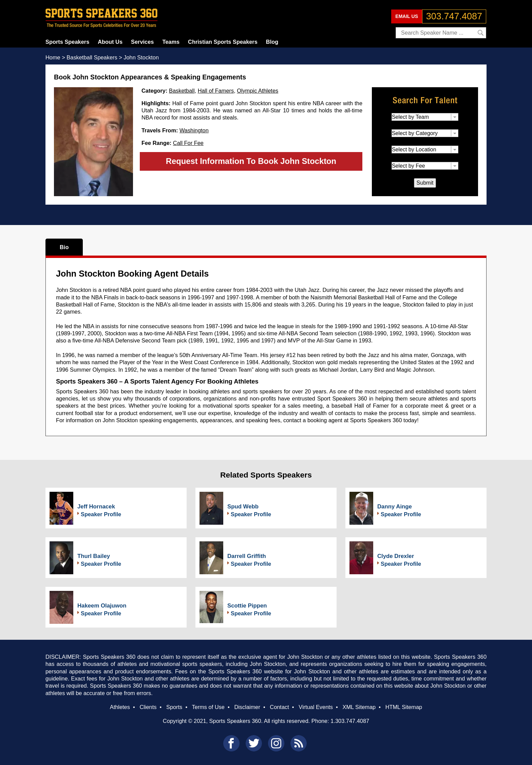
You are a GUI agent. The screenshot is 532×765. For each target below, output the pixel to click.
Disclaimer (247, 707)
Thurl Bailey (94, 556)
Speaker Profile (101, 514)
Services (142, 42)
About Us (110, 42)
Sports (174, 707)
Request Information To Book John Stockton (251, 161)
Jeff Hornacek (96, 507)
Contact (279, 707)
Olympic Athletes (258, 91)
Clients (148, 707)
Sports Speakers (67, 42)
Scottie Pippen (247, 606)
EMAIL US (407, 16)
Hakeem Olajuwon (102, 606)
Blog (272, 42)
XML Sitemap (359, 707)
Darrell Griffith (247, 556)
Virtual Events (316, 707)
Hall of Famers (216, 91)
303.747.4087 (454, 16)
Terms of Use (208, 707)
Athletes (120, 707)
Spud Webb (243, 507)
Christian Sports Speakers (223, 42)
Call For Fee (188, 143)
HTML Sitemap (404, 707)
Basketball (182, 91)
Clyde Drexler (396, 556)
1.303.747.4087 (350, 721)
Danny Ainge (395, 507)
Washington (194, 130)
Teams (171, 42)
